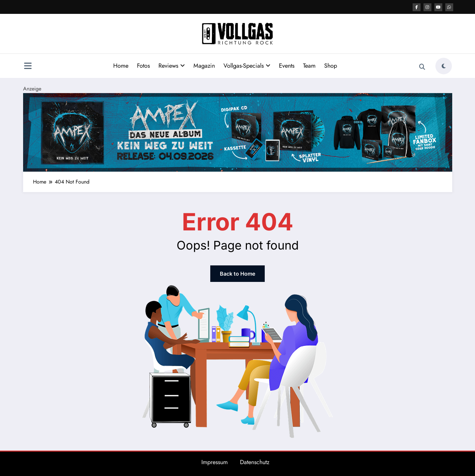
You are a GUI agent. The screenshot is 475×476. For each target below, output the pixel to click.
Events (287, 66)
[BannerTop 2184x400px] (238, 132)
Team (309, 66)
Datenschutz (255, 462)
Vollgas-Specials (247, 66)
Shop (331, 66)
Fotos (143, 66)
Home (121, 66)
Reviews (172, 66)
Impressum (215, 462)
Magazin (204, 66)
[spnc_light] (444, 66)
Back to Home (237, 274)
